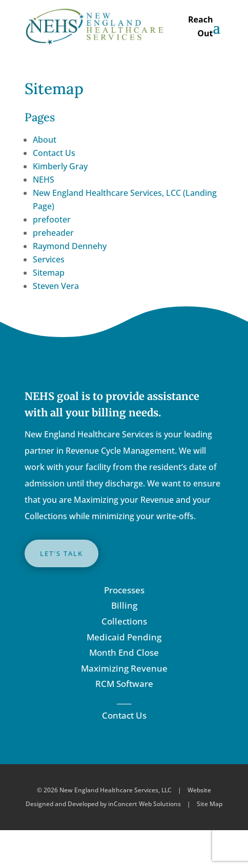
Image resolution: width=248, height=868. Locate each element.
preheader (53, 233)
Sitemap (49, 273)
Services (49, 259)
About (45, 140)
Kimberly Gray (60, 166)
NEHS (44, 180)
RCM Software (124, 684)
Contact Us (54, 153)
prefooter (52, 219)
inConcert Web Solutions (144, 804)
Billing (124, 605)
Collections (124, 621)
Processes (124, 590)
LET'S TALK (61, 553)
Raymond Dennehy (70, 246)
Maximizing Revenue (124, 668)
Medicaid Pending (124, 637)
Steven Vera (56, 286)
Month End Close (124, 652)
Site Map (210, 804)
